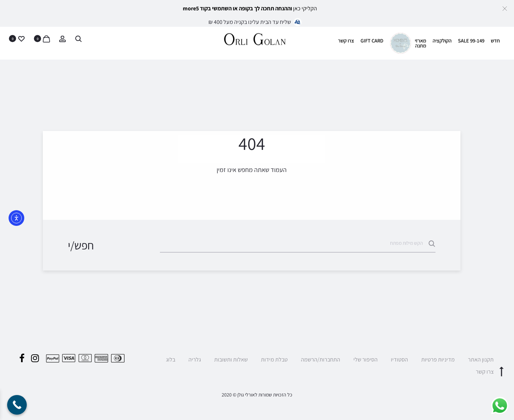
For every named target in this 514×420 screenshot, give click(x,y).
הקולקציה (442, 41)
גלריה (195, 360)
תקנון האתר (481, 360)
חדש (495, 41)
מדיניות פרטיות (438, 360)
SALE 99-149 (471, 41)
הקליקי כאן (305, 8)
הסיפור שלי (366, 360)
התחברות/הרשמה (321, 360)
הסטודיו (399, 360)
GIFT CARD (372, 41)
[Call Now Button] (17, 405)
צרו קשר (346, 41)
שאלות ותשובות (231, 360)
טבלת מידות (274, 360)
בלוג (171, 360)
